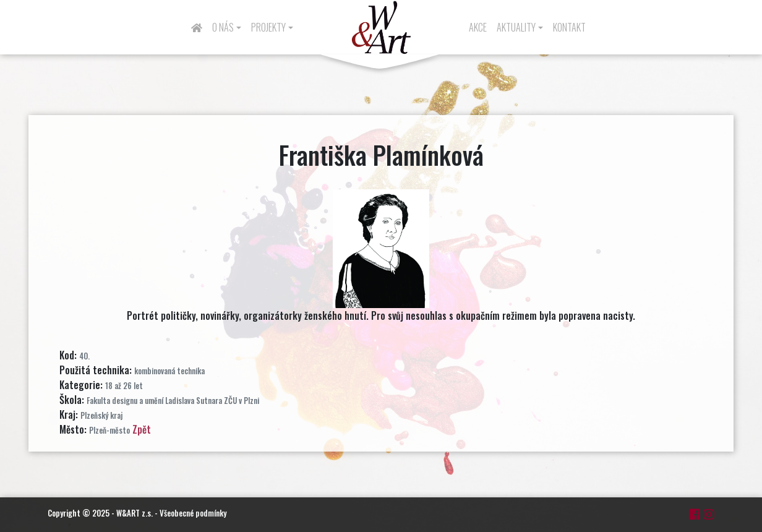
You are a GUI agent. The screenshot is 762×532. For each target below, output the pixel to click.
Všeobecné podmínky (193, 513)
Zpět (142, 429)
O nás (223, 27)
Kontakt (569, 27)
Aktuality (516, 27)
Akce (478, 27)
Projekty (268, 27)
